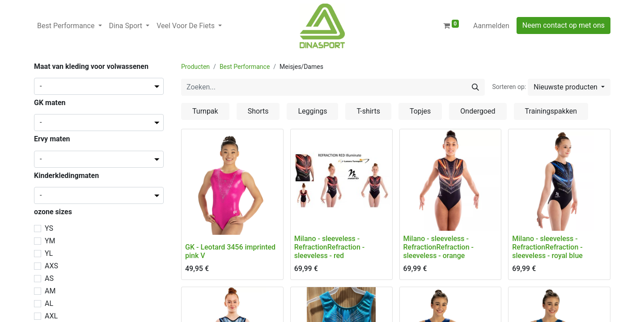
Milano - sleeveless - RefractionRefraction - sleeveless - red (329, 247)
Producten (195, 67)
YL (49, 253)
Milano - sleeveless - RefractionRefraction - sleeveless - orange (439, 247)
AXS (51, 266)
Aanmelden (491, 26)
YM (50, 241)
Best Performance (245, 67)
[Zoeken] (475, 87)
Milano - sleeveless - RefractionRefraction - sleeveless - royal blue (547, 247)
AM (50, 291)
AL (49, 303)
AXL (51, 316)
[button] (569, 87)
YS (49, 228)
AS (49, 278)
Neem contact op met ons (563, 25)
